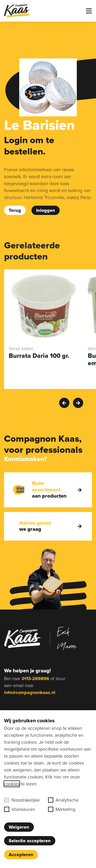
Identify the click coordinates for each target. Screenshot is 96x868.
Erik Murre (67, 639)
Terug (15, 210)
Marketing (62, 809)
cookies (12, 784)
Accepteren (21, 855)
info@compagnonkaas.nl (30, 692)
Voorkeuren (20, 809)
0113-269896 (35, 679)
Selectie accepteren (30, 841)
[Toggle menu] (89, 11)
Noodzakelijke (22, 800)
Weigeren (19, 827)
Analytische (63, 800)
